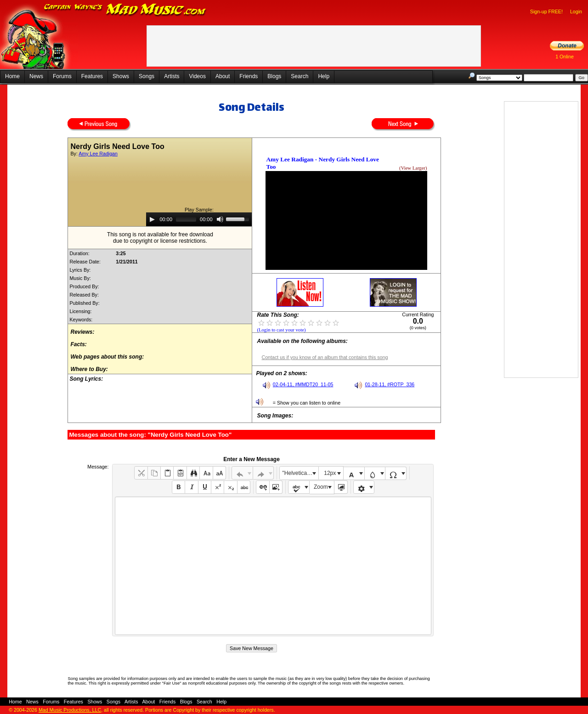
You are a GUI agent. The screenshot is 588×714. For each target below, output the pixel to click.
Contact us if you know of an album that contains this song (325, 357)
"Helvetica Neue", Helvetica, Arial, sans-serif (300, 473)
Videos (197, 76)
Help (324, 76)
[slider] (186, 219)
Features (92, 76)
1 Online (565, 57)
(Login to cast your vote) (281, 330)
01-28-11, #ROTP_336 (390, 384)
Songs (147, 76)
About (223, 76)
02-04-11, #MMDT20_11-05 (303, 384)
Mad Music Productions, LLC (70, 710)
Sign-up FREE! (546, 11)
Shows (121, 76)
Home (12, 76)
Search (300, 76)
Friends (249, 76)
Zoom (321, 487)
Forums (62, 76)
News (36, 76)
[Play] (152, 219)
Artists (172, 76)
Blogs (274, 76)
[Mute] (220, 219)
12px (330, 473)
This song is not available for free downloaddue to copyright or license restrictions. (160, 238)
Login (576, 11)
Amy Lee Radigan (98, 154)
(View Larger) (413, 168)
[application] (199, 219)
